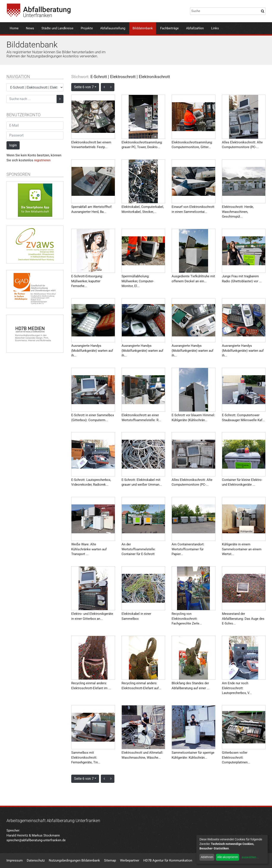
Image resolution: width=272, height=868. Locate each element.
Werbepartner (130, 860)
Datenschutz (36, 860)
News (30, 28)
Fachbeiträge (169, 28)
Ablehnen (207, 857)
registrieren (42, 160)
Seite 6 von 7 (84, 87)
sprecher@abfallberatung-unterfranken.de (36, 840)
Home (14, 28)
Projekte (87, 28)
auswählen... (250, 857)
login (13, 145)
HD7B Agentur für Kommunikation (168, 860)
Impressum (15, 860)
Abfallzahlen (195, 28)
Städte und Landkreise (57, 28)
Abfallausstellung (113, 28)
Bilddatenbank (143, 28)
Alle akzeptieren (228, 857)
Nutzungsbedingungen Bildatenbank (74, 860)
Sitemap (110, 860)
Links (215, 28)
